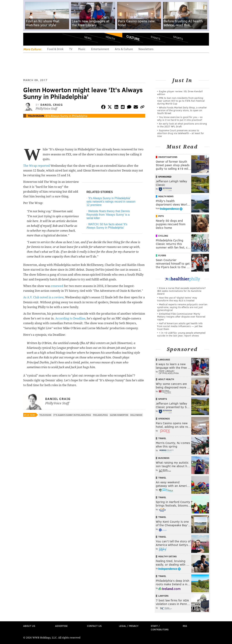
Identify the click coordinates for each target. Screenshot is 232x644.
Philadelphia (100, 415)
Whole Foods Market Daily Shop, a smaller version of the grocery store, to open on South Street (182, 110)
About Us (29, 626)
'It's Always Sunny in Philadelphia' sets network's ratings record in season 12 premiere (111, 202)
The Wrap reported (37, 166)
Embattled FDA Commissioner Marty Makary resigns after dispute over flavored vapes (181, 317)
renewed (57, 286)
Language (164, 360)
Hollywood (136, 415)
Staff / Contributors (160, 628)
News (88, 38)
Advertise (61, 626)
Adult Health (166, 379)
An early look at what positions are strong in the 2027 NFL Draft (182, 125)
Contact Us (94, 626)
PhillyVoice (48, 39)
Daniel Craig (52, 105)
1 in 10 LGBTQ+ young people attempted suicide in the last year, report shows (181, 334)
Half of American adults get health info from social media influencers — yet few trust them (180, 326)
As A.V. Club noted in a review (43, 297)
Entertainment (100, 49)
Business (164, 458)
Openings (164, 419)
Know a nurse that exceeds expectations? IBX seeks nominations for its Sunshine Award (181, 291)
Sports (178, 38)
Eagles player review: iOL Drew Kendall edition (180, 93)
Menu (29, 39)
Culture (133, 38)
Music (82, 49)
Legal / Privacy (129, 626)
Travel (162, 438)
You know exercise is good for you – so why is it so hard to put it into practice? (180, 118)
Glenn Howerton (119, 415)
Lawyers (163, 596)
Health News (166, 196)
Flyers (162, 255)
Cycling (163, 236)
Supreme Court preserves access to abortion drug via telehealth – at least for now (181, 133)
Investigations (168, 157)
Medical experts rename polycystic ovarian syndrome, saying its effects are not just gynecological (182, 307)
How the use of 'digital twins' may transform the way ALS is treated (177, 299)
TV (71, 49)
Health (110, 38)
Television (36, 116)
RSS (185, 626)
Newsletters (146, 49)
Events (155, 38)
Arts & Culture (124, 49)
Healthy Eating (167, 556)
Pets (161, 216)
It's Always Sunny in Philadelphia (66, 116)
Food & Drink (55, 49)
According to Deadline (70, 318)
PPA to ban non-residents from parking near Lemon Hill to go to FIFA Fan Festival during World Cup (181, 101)
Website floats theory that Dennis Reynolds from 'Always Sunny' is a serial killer (108, 215)
